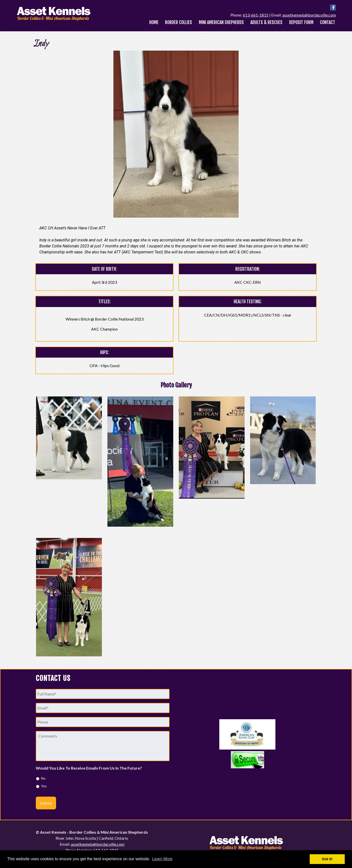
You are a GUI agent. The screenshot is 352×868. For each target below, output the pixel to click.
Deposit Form (301, 22)
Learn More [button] (162, 859)
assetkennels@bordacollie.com (309, 15)
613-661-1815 (256, 15)
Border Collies (179, 22)
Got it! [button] (327, 859)
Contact (328, 22)
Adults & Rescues (266, 22)
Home (154, 22)
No (43, 778)
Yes (44, 786)
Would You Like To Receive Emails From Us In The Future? (91, 768)
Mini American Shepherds (221, 22)
